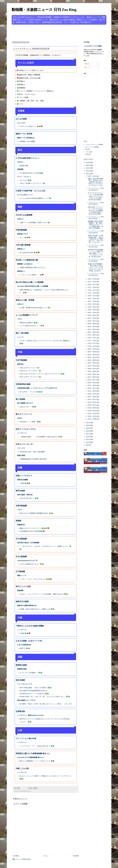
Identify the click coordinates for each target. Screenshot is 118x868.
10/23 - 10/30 (92, 301)
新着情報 (20, 590)
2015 (88, 439)
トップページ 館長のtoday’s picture (30, 715)
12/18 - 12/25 (92, 279)
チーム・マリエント (24, 177)
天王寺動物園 (21, 539)
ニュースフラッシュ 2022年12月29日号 (95, 218)
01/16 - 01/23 (92, 413)
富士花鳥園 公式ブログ (25, 403)
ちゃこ (22, 237)
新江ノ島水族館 (22, 333)
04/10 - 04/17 (92, 380)
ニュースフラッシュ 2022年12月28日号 (95, 232)
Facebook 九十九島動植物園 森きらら (31, 757)
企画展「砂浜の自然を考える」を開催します (35, 609)
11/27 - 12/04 (92, 287)
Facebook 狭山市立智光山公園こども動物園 (33, 286)
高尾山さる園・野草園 (25, 300)
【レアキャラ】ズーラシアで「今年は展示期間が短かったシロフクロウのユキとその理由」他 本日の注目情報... (95, 196)
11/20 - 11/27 (92, 290)
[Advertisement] (51, 33)
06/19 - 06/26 (92, 352)
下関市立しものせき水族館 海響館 (30, 626)
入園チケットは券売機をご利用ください (33, 222)
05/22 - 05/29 (92, 363)
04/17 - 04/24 (92, 377)
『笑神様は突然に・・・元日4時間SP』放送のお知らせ (39, 437)
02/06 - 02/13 (92, 405)
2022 (88, 174)
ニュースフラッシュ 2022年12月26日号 (95, 260)
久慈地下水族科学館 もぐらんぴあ (30, 191)
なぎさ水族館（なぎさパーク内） (30, 641)
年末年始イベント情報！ (28, 422)
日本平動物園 (21, 360)
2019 (88, 428)
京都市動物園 (21, 506)
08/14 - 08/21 (92, 329)
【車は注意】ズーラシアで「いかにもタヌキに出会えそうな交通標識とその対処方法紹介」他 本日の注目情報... (95, 210)
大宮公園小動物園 (23, 245)
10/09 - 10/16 (92, 307)
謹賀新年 (23, 166)
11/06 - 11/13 (92, 296)
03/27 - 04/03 (92, 385)
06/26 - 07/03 (92, 349)
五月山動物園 (21, 557)
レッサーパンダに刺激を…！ (30, 275)
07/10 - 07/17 (92, 343)
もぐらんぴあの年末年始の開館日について (34, 198)
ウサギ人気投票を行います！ (30, 564)
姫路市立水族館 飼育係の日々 (27, 605)
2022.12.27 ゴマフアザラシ (29, 371)
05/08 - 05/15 (92, 369)
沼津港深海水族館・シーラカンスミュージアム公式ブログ (37, 388)
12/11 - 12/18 (92, 282)
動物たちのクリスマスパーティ (30, 528)
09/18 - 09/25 (92, 315)
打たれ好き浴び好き (27, 252)
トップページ (22, 433)
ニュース (20, 337)
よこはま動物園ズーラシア (27, 315)
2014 (88, 442)
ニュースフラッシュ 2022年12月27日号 (95, 246)
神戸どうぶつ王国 (23, 587)
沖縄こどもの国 (22, 768)
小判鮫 (22, 633)
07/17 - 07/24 (92, 341)
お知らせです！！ (26, 407)
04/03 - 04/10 (92, 383)
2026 (88, 162)
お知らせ (20, 219)
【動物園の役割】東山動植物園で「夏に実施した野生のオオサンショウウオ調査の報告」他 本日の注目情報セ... (95, 225)
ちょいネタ (21, 123)
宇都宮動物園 (21, 230)
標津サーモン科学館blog (26, 138)
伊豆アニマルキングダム (26, 429)
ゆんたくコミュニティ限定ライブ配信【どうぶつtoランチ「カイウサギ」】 (46, 776)
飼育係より (21, 249)
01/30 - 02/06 (92, 408)
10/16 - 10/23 (92, 304)
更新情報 (20, 169)
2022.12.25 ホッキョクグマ (29, 377)
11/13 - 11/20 (92, 293)
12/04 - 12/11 (92, 284)
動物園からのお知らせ (25, 264)
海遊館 (18, 521)
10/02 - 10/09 (92, 310)
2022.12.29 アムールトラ (28, 368)
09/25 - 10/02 (92, 313)
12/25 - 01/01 (92, 176)
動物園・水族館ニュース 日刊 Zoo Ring (44, 10)
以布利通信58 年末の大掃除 (29, 531)
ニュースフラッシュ (25, 791)
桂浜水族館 (20, 680)
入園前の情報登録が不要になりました (33, 267)
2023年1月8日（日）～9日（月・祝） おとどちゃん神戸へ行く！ (43, 697)
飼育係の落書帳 (23, 480)
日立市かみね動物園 (24, 215)
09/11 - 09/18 (92, 318)
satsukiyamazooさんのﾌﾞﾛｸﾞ (28, 560)
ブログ (20, 319)
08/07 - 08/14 (92, 332)
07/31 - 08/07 (92, 335)
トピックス (21, 448)
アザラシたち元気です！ (28, 126)
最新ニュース (22, 575)
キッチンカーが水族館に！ (29, 673)
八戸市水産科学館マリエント (28, 158)
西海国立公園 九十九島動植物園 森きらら (33, 753)
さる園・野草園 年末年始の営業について (34, 308)
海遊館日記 (21, 525)
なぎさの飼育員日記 (24, 645)
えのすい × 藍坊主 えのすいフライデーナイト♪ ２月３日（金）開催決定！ (45, 341)
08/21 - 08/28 (92, 327)
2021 (88, 423)
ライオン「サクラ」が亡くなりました (33, 579)
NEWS (20, 418)
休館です (23, 648)
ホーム (46, 856)
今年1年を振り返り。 (27, 498)
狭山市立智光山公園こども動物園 (30, 282)
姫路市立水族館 (22, 601)
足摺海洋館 (20, 711)
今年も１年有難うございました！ (31, 183)
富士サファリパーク (24, 414)
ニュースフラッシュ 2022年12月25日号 (95, 274)
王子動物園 (20, 572)
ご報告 (22, 483)
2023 (88, 171)
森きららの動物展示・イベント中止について (35, 761)
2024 (88, 168)
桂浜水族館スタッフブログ (26, 700)
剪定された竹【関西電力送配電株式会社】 (34, 513)
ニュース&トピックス (25, 684)
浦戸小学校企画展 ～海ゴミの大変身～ (33, 688)
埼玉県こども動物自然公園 (27, 260)
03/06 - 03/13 (92, 394)
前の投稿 (76, 856)
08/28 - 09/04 (92, 324)
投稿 (87, 64)
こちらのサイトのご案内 (93, 46)
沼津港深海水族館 (23, 384)
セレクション (90, 147)
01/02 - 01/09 (92, 419)
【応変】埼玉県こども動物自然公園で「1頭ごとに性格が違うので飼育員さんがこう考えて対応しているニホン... (95, 239)
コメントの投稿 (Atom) (23, 859)
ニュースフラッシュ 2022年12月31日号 (95, 189)
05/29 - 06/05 (92, 360)
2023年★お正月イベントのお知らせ (32, 694)
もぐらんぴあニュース (25, 195)
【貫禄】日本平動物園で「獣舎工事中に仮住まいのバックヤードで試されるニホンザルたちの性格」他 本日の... (95, 267)
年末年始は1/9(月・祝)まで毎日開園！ (33, 452)
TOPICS (20, 162)
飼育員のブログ (23, 234)
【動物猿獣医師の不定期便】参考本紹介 (33, 459)
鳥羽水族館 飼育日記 (25, 495)
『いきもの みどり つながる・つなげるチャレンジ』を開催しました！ (44, 546)
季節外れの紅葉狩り (27, 323)
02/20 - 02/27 (92, 399)
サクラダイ (23, 180)
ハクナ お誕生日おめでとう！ (30, 326)
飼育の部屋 (21, 455)
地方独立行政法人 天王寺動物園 (28, 543)
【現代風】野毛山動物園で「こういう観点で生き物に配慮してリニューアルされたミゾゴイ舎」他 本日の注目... (95, 253)
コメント (89, 67)
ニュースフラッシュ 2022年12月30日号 (95, 203)
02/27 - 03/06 (92, 397)
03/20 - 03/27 (92, 388)
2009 (88, 445)
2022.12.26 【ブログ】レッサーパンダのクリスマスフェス (40, 374)
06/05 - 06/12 (92, 357)
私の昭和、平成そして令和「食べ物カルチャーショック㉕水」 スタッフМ (46, 704)
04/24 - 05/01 (92, 374)
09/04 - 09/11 (92, 321)
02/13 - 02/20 (92, 402)
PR (86, 149)
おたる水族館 (21, 119)
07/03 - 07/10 (92, 346)
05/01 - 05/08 (92, 371)
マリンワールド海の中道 (26, 738)
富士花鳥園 (20, 399)
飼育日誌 (20, 364)
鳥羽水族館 (20, 491)
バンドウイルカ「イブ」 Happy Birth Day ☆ (35, 746)
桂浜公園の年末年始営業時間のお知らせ (33, 691)
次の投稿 (16, 856)
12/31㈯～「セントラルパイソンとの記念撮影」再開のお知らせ (42, 594)
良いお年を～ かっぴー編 (29, 392)
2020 (88, 425)
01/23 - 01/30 (92, 411)
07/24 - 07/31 (92, 338)
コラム (88, 152)
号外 (87, 154)
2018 (88, 431)
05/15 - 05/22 (92, 366)
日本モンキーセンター (25, 444)
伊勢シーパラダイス (24, 476)
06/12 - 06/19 (92, 355)
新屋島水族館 (21, 665)
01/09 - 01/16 (92, 416)
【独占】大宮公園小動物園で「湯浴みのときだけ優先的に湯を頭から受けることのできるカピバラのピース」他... (95, 182)
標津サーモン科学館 (24, 134)
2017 (88, 434)
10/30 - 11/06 (92, 299)
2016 (88, 437)
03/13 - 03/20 (92, 391)
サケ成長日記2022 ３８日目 (29, 173)
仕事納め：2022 (25, 141)
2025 (88, 165)
